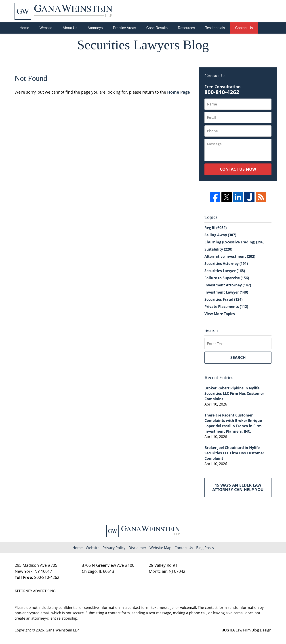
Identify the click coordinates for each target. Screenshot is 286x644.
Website (46, 28)
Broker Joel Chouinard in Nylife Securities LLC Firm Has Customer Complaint (234, 453)
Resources (186, 28)
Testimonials (215, 28)
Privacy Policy (114, 548)
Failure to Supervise (227, 278)
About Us (70, 28)
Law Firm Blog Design (247, 630)
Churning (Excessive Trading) (234, 242)
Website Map (160, 548)
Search (238, 357)
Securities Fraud (223, 299)
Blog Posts (205, 548)
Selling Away (220, 235)
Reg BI (216, 228)
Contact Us (244, 28)
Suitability (218, 249)
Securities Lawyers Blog (63, 11)
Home (24, 28)
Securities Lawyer (225, 271)
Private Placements (226, 307)
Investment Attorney (228, 285)
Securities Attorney (226, 264)
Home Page (179, 92)
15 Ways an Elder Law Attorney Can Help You (238, 487)
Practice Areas (125, 28)
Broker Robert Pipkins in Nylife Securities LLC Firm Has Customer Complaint (234, 393)
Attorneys (95, 28)
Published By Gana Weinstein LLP (248, 11)
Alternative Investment (230, 256)
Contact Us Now (238, 169)
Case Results (157, 28)
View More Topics (220, 314)
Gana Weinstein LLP (62, 630)
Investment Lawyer (226, 292)
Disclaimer (137, 548)
